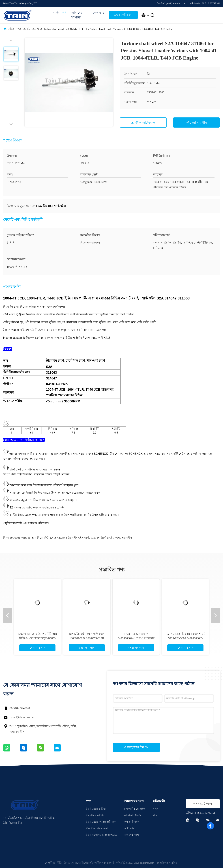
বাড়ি (56, 13)
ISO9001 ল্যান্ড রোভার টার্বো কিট (29, 538)
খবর (155, 815)
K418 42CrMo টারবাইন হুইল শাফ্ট (70, 538)
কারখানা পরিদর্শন (133, 815)
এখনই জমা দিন (136, 747)
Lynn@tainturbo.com (22, 717)
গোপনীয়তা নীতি (53, 863)
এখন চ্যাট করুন (123, 15)
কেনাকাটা (99, 13)
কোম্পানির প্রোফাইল (135, 809)
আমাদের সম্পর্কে (77, 15)
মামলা (156, 809)
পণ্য (65, 13)
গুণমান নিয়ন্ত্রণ (132, 822)
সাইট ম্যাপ (129, 828)
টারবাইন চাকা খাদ (32, 29)
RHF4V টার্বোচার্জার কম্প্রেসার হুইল (111, 538)
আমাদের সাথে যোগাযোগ (131, 836)
